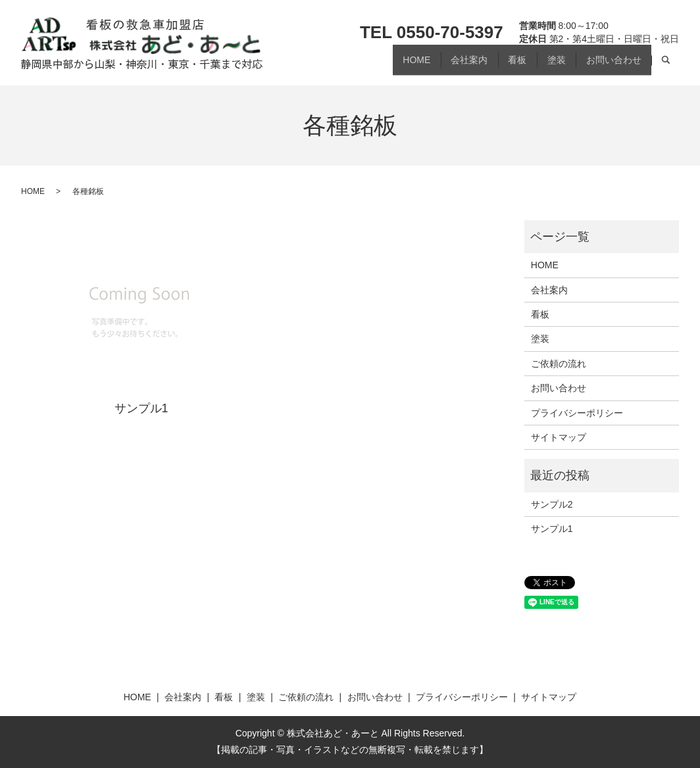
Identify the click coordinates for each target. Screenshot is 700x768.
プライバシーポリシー (577, 413)
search (665, 65)
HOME (384, 64)
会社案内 (444, 64)
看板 (499, 64)
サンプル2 (552, 504)
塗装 (545, 64)
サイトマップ (559, 437)
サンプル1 (141, 408)
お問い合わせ (610, 64)
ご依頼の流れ (559, 364)
